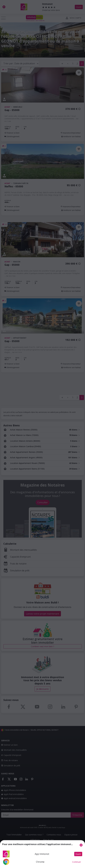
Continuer (77, 862)
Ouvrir (78, 854)
